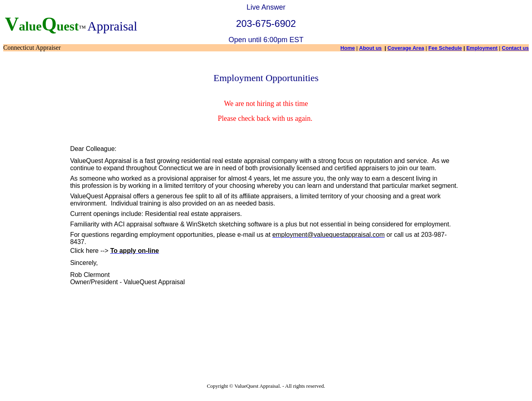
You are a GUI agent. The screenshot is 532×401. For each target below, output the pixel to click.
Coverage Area (406, 48)
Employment (482, 48)
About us (370, 48)
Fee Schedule (445, 48)
